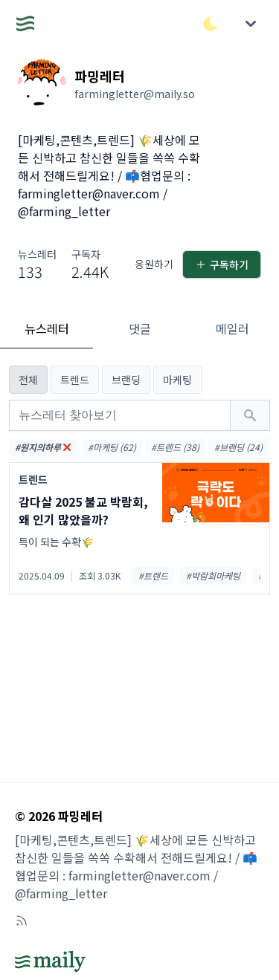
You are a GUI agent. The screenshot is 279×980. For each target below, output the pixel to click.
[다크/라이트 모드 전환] (211, 24)
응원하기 (154, 264)
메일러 (232, 328)
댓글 (140, 328)
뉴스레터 (47, 328)
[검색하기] (250, 415)
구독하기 (222, 265)
